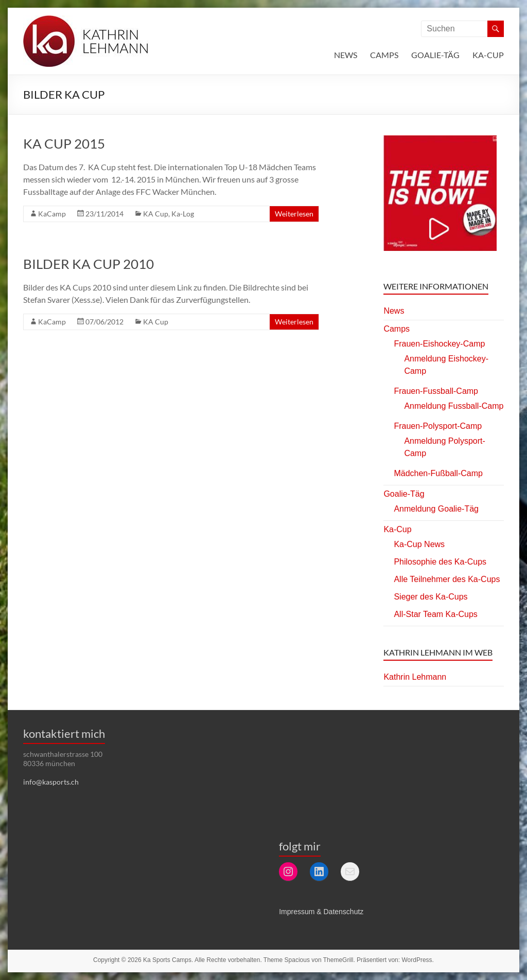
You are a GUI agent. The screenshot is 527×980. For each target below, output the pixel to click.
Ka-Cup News (419, 544)
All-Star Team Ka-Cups (435, 614)
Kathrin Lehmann (415, 677)
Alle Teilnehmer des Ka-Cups (447, 579)
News (346, 55)
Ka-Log (183, 214)
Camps (384, 55)
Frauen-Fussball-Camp (436, 391)
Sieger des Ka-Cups (431, 597)
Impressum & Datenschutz (321, 912)
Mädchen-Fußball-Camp (438, 473)
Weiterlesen (294, 214)
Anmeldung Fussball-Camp (454, 406)
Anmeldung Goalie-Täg (436, 509)
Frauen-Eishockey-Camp (439, 344)
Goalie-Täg (435, 55)
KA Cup (156, 214)
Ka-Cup (488, 55)
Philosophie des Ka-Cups (440, 562)
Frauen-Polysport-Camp (438, 426)
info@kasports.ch (51, 782)
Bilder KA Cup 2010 (89, 264)
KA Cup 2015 (64, 143)
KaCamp (52, 214)
